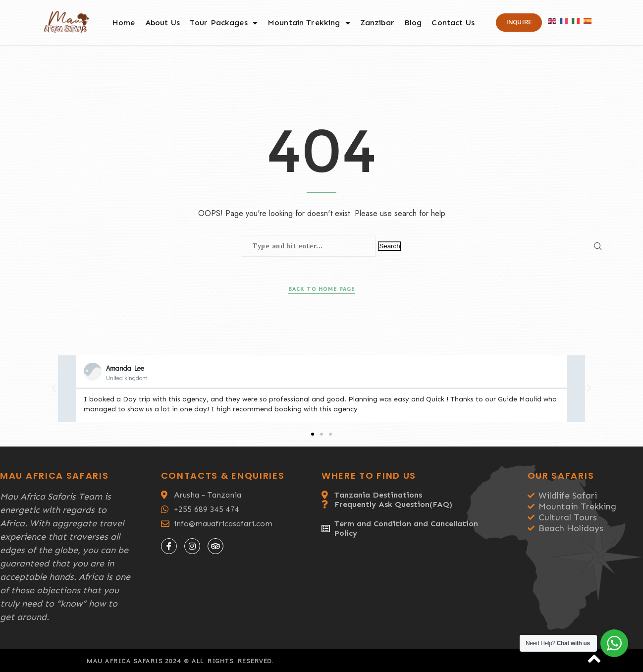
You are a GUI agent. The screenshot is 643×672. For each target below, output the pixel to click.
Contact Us (453, 23)
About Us (162, 23)
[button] (313, 434)
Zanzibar (377, 23)
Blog (413, 23)
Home (124, 23)
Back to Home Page (322, 289)
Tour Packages (224, 23)
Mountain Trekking (309, 23)
